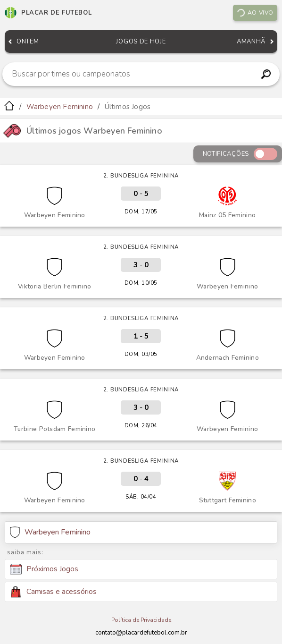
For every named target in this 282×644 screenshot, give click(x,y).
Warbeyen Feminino (60, 107)
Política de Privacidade (141, 620)
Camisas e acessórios (53, 592)
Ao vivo (255, 13)
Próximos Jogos (44, 569)
